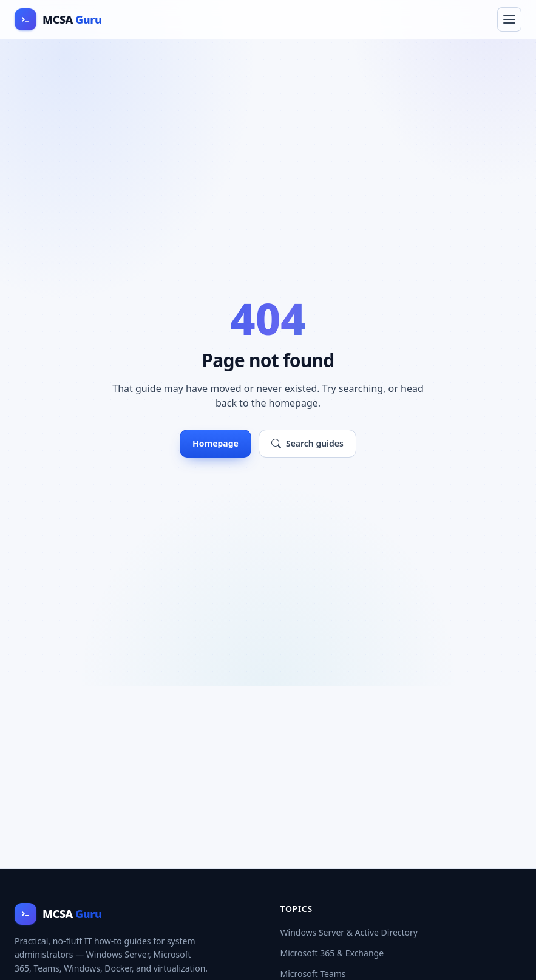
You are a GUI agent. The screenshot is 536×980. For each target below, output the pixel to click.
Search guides (307, 443)
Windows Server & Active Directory (349, 932)
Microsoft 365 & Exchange (332, 953)
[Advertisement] (268, 777)
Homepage (215, 443)
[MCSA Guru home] (58, 19)
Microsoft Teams (313, 974)
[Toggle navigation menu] (509, 19)
